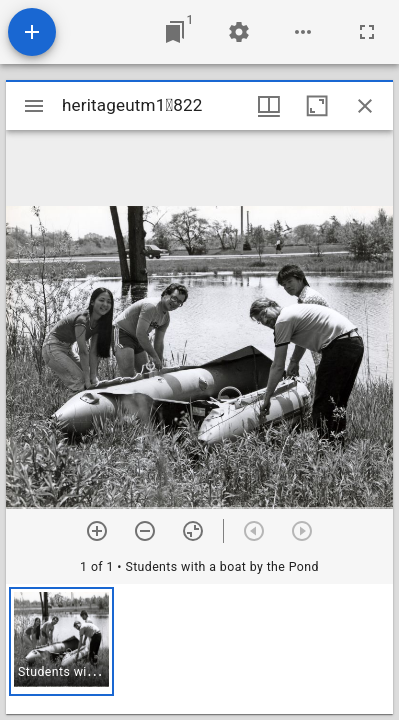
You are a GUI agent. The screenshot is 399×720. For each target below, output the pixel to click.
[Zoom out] (145, 531)
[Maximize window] (317, 106)
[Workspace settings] (239, 32)
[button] (61, 641)
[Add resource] (32, 32)
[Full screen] (367, 32)
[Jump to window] (175, 32)
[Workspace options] (303, 32)
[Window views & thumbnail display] (269, 106)
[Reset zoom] (193, 531)
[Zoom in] (97, 531)
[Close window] (365, 106)
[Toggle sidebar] (34, 106)
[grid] (199, 649)
